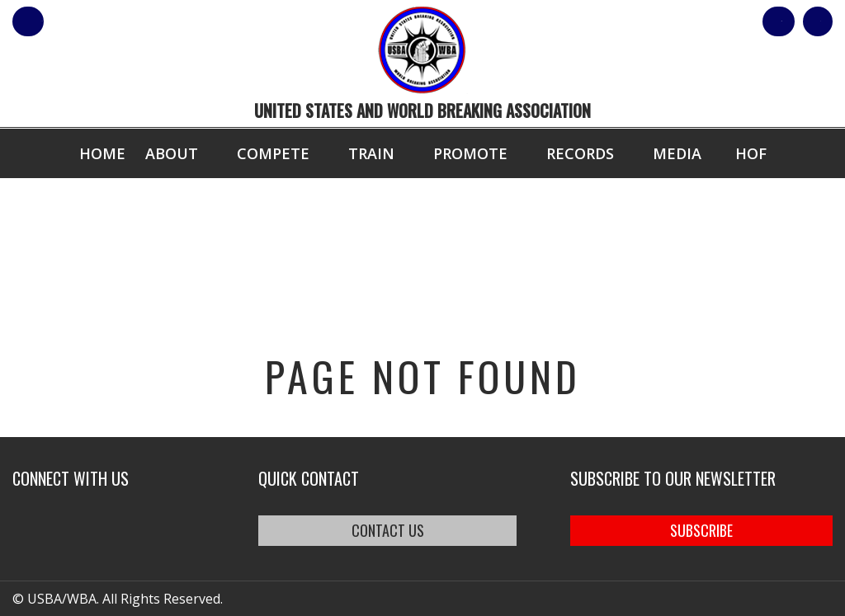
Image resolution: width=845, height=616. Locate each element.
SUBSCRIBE (701, 530)
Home (102, 153)
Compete (273, 153)
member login (93, 21)
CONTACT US (388, 530)
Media (677, 153)
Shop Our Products (657, 21)
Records (580, 153)
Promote (470, 153)
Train (371, 153)
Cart (803, 21)
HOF (751, 153)
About (172, 153)
